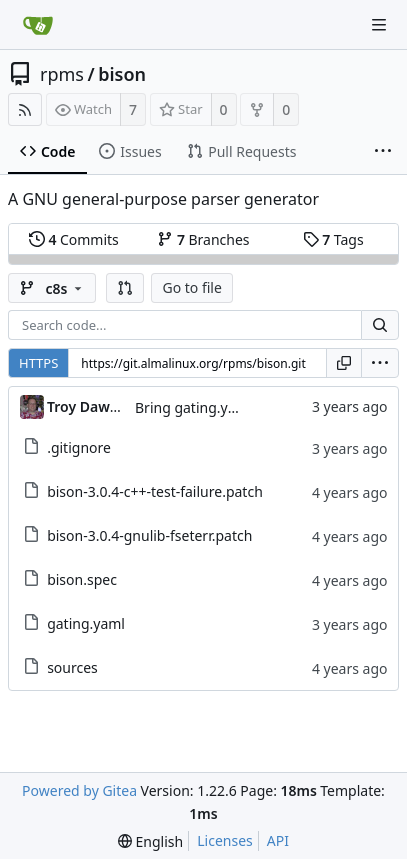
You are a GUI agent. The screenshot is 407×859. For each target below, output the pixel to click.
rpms (62, 74)
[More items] (383, 152)
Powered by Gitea (79, 790)
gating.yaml (86, 623)
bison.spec (82, 579)
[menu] (380, 363)
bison (122, 74)
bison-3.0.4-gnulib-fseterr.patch (149, 535)
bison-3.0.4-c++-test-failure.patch (155, 491)
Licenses (225, 840)
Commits (74, 239)
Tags (333, 239)
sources (72, 667)
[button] (125, 288)
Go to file (191, 287)
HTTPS (38, 363)
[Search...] (380, 325)
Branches (203, 239)
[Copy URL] (344, 363)
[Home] (38, 25)
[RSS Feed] (25, 109)
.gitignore (79, 447)
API (278, 840)
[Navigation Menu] (379, 25)
